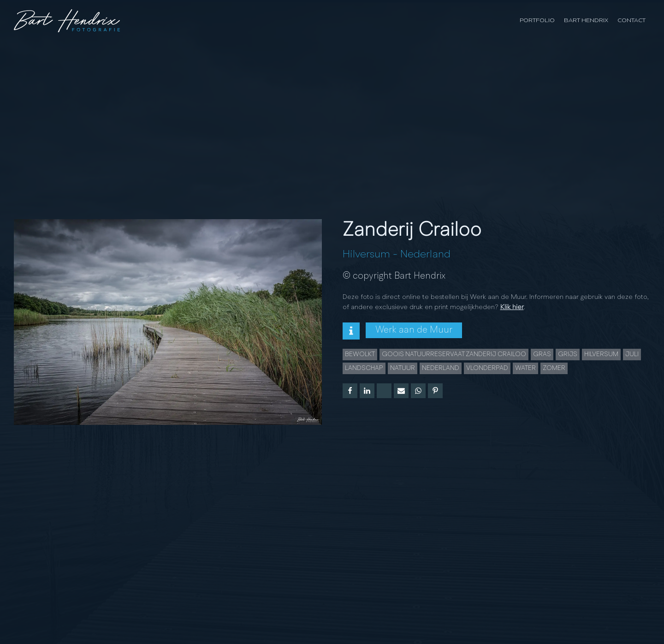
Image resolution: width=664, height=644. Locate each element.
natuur (403, 368)
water (525, 368)
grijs (568, 354)
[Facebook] (350, 391)
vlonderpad (487, 368)
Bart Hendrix (586, 21)
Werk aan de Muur (414, 330)
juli (632, 354)
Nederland (425, 255)
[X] (384, 391)
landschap (364, 368)
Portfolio (537, 21)
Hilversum (366, 255)
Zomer (554, 368)
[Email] (401, 391)
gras (542, 354)
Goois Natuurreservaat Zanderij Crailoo (454, 354)
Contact (631, 21)
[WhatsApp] (418, 391)
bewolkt (360, 354)
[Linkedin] (367, 391)
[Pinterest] (435, 391)
